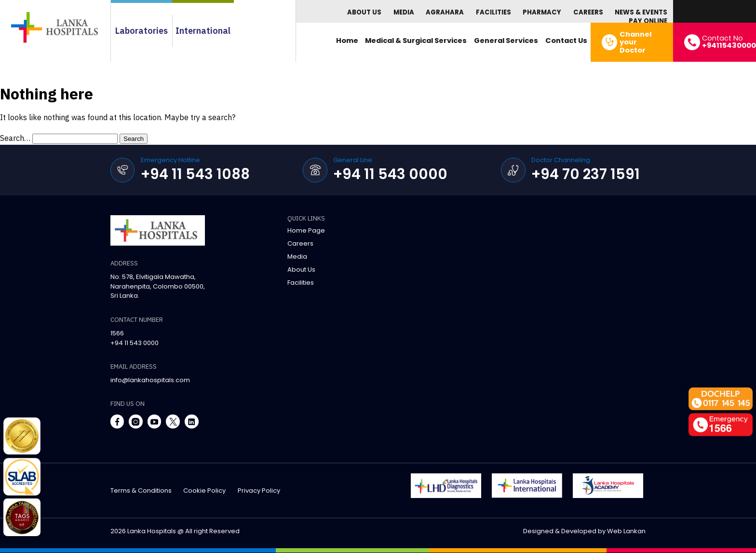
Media (404, 12)
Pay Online (648, 21)
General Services (506, 41)
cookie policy (204, 491)
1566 (117, 333)
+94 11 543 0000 (390, 174)
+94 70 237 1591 (586, 174)
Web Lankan (626, 531)
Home (347, 41)
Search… (15, 138)
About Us (364, 12)
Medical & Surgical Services (416, 41)
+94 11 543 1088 (195, 174)
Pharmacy (542, 12)
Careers (588, 12)
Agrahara (445, 12)
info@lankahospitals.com (150, 380)
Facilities (493, 12)
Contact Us (566, 41)
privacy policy (259, 491)
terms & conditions (141, 491)
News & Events (641, 12)
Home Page (306, 230)
